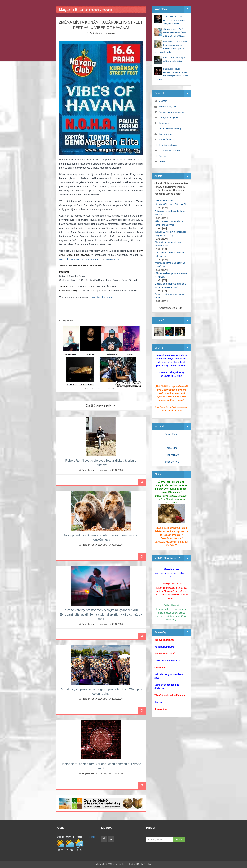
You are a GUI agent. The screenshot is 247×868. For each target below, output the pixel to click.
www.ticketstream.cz (70, 259)
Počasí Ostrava (171, 455)
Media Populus (144, 864)
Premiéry (163, 156)
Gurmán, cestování (168, 145)
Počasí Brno (171, 448)
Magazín (163, 101)
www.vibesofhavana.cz (102, 297)
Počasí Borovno (171, 462)
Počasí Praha (171, 434)
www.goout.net (112, 259)
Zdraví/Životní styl (167, 140)
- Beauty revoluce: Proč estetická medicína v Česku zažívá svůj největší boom (175, 33)
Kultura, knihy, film (168, 106)
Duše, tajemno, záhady (170, 128)
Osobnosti (164, 123)
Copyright (101, 864)
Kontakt (132, 864)
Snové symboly (166, 134)
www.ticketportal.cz (92, 259)
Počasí (91, 837)
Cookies (163, 162)
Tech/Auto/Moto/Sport (169, 151)
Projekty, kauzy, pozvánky (102, 33)
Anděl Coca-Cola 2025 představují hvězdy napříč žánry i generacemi (174, 20)
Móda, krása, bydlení (169, 117)
